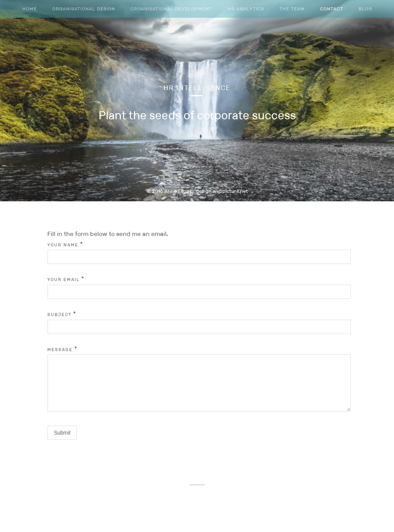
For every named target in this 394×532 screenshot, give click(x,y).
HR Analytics (246, 9)
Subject (59, 315)
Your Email (63, 279)
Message (60, 350)
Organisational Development (171, 9)
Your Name (63, 245)
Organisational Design (84, 9)
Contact (332, 9)
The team (292, 9)
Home (30, 9)
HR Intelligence (197, 88)
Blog (365, 9)
